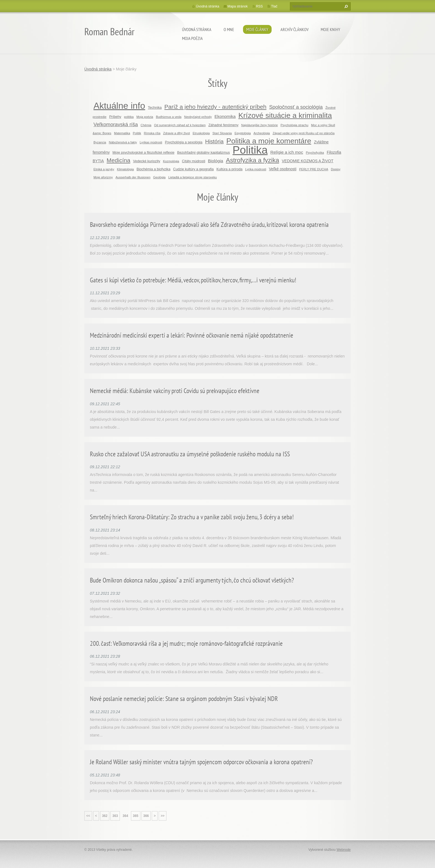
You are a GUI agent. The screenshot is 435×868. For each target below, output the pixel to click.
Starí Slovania (222, 133)
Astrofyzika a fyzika (252, 160)
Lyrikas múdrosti (151, 142)
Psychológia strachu (294, 125)
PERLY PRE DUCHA (314, 169)
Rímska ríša (152, 133)
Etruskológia (201, 133)
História (214, 141)
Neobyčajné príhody (198, 117)
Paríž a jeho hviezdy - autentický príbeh (216, 107)
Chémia (146, 125)
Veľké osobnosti (283, 169)
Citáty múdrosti (194, 161)
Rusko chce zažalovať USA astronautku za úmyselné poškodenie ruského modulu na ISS (190, 454)
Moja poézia (192, 38)
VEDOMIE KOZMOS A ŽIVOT (308, 161)
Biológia (216, 161)
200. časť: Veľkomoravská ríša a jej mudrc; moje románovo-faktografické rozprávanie (186, 643)
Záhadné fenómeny (223, 125)
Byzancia (100, 142)
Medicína (118, 160)
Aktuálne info (119, 106)
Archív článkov (294, 29)
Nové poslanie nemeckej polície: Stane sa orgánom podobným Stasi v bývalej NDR (184, 699)
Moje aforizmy (103, 177)
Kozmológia (171, 161)
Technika (155, 108)
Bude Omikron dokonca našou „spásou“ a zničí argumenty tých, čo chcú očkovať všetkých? (192, 580)
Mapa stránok (238, 6)
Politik (137, 133)
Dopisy (336, 169)
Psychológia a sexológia (184, 142)
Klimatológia (126, 169)
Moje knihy (330, 29)
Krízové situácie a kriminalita (285, 115)
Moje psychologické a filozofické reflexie (143, 153)
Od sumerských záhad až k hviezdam (180, 125)
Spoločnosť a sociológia (296, 107)
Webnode (344, 850)
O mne (229, 29)
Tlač (274, 6)
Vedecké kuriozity (146, 161)
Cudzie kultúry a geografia (193, 169)
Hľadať (345, 6)
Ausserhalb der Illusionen (133, 177)
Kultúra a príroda (229, 169)
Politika (250, 150)
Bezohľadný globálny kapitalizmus (204, 153)
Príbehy (115, 117)
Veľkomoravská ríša (116, 125)
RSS (260, 6)
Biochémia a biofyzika (153, 169)
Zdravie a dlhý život (176, 133)
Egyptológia (242, 133)
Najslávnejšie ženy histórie (260, 125)
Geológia (159, 177)
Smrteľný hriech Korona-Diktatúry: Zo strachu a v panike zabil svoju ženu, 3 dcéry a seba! (192, 517)
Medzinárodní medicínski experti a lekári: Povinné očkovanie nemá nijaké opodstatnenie (192, 335)
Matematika (122, 133)
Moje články (257, 29)
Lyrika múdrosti (256, 169)
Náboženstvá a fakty (123, 142)
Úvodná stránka (197, 29)
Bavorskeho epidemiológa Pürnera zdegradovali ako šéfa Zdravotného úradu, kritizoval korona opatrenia (209, 225)
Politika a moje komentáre (269, 141)
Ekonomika (225, 116)
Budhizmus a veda (169, 117)
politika (129, 117)
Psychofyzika (315, 153)
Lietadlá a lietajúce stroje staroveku (193, 177)
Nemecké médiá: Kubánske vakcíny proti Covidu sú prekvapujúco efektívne (175, 391)
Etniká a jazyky (104, 169)
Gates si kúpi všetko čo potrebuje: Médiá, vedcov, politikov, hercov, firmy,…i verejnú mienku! (193, 280)
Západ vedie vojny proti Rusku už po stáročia (304, 133)
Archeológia (262, 133)
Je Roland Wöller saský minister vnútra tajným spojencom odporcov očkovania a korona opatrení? (201, 762)
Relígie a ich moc (287, 152)
